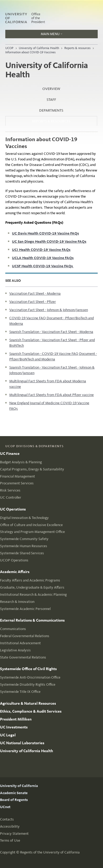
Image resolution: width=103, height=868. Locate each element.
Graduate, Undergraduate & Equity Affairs (32, 587)
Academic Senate (14, 793)
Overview (51, 89)
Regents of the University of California (50, 852)
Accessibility (10, 826)
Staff (51, 100)
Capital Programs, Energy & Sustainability (32, 469)
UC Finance (10, 454)
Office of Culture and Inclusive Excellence (31, 525)
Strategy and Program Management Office (32, 532)
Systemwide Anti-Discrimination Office (30, 677)
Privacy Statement (14, 834)
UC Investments (14, 727)
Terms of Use (10, 840)
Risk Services (10, 490)
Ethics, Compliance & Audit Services (31, 711)
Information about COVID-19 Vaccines (30, 52)
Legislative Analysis (15, 650)
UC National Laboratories (22, 743)
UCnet (5, 807)
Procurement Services (17, 483)
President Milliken (16, 719)
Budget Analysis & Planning (21, 462)
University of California (19, 786)
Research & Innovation (17, 602)
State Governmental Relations (23, 657)
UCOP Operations (14, 560)
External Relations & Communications (32, 620)
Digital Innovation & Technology (24, 518)
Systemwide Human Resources (24, 546)
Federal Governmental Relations (25, 636)
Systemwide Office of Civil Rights (28, 669)
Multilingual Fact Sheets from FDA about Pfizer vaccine (51, 395)
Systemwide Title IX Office (20, 692)
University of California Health (39, 48)
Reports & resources (77, 48)
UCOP (9, 48)
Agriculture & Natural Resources (28, 703)
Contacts (7, 819)
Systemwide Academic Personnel (25, 609)
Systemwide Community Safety (24, 539)
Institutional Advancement (20, 643)
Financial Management (17, 476)
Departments (51, 110)
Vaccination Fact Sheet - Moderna (35, 294)
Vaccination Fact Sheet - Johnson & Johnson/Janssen (49, 310)
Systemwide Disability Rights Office (28, 685)
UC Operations (13, 509)
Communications (13, 629)
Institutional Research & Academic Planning (33, 595)
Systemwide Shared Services (22, 553)
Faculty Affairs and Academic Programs (30, 580)
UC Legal (8, 735)
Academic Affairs (15, 572)
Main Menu (34, 35)
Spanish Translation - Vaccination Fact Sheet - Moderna (51, 332)
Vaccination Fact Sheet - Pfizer (33, 302)
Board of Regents (14, 800)
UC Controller (11, 497)
